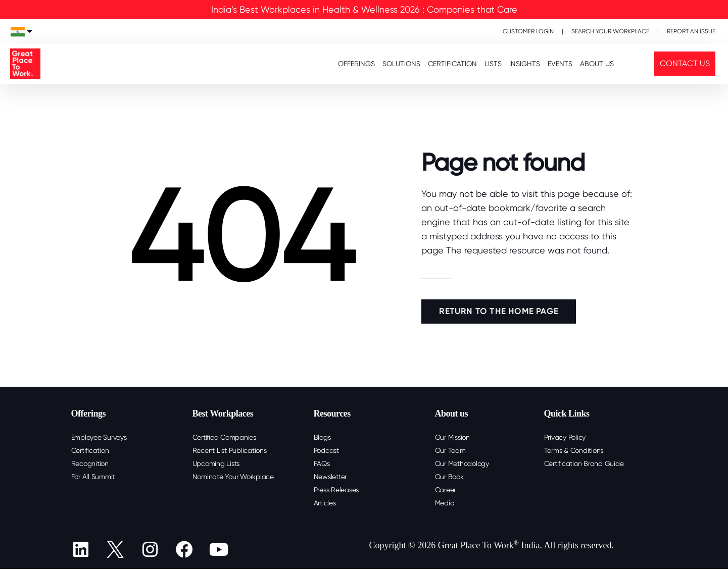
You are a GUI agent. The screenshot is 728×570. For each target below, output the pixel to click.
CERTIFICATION (452, 64)
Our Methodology (462, 463)
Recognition (90, 463)
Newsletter (330, 477)
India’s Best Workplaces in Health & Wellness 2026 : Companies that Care (364, 9)
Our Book (449, 477)
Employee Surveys (99, 437)
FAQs (322, 463)
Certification (90, 450)
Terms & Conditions (574, 450)
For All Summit (93, 477)
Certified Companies (224, 437)
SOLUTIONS (401, 64)
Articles (325, 503)
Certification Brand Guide (584, 463)
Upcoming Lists (216, 463)
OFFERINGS (356, 64)
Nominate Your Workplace (233, 477)
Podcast (326, 450)
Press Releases (336, 490)
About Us (597, 64)
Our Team (450, 450)
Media (445, 503)
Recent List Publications (230, 450)
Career (446, 490)
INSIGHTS (525, 64)
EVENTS (560, 64)
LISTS (493, 64)
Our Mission (452, 437)
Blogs (322, 437)
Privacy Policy (565, 437)
